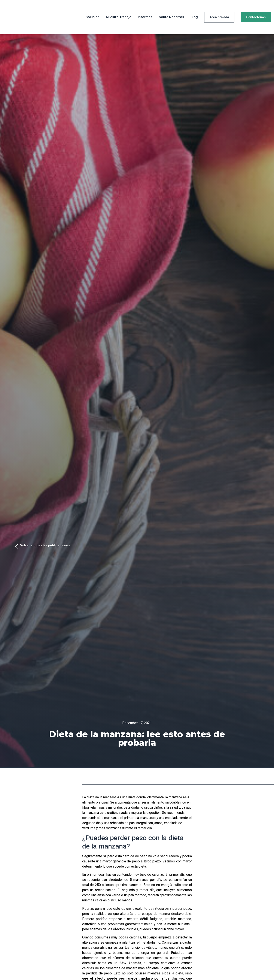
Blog (194, 17)
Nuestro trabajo (119, 17)
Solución (93, 17)
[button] (219, 17)
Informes (145, 17)
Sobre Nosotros (171, 17)
